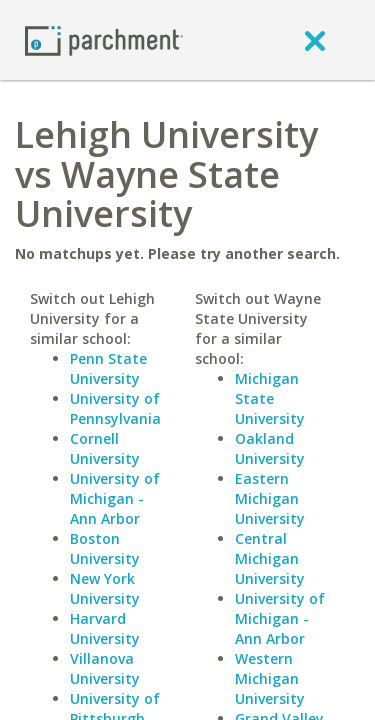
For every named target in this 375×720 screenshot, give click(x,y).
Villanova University (105, 668)
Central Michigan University (270, 558)
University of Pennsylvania (115, 408)
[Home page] (104, 39)
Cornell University (105, 448)
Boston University (105, 548)
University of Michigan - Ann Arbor (115, 498)
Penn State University (108, 368)
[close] (315, 40)
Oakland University (270, 448)
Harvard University (105, 628)
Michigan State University (270, 398)
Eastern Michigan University (270, 498)
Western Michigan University (270, 678)
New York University (105, 588)
